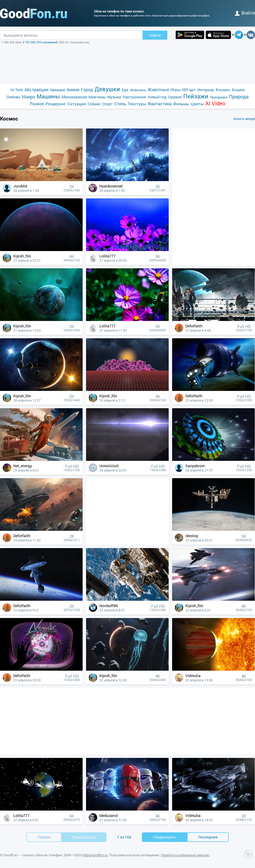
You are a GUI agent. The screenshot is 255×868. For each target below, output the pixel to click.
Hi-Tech (17, 90)
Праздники (219, 97)
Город (87, 89)
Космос (223, 90)
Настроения (134, 97)
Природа (239, 97)
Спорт (107, 104)
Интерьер (206, 90)
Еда (125, 90)
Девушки (107, 89)
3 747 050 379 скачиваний (40, 42)
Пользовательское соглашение (134, 855)
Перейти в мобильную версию (185, 855)
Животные (158, 89)
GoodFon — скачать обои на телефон (33, 855)
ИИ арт (189, 90)
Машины (48, 96)
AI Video (215, 103)
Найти (155, 35)
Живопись (138, 90)
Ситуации (77, 104)
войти (245, 13)
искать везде (244, 119)
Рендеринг (56, 104)
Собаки (94, 104)
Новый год (157, 97)
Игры (176, 90)
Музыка (114, 97)
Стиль (120, 104)
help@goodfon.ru (95, 855)
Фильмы (181, 104)
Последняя (208, 837)
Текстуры (137, 104)
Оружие (175, 97)
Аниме (73, 89)
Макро (29, 97)
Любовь (13, 97)
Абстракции (36, 89)
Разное (37, 104)
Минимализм (74, 97)
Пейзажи (196, 96)
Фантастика (160, 104)
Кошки (238, 90)
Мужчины (97, 97)
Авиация (58, 90)
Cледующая (165, 837)
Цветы (197, 104)
